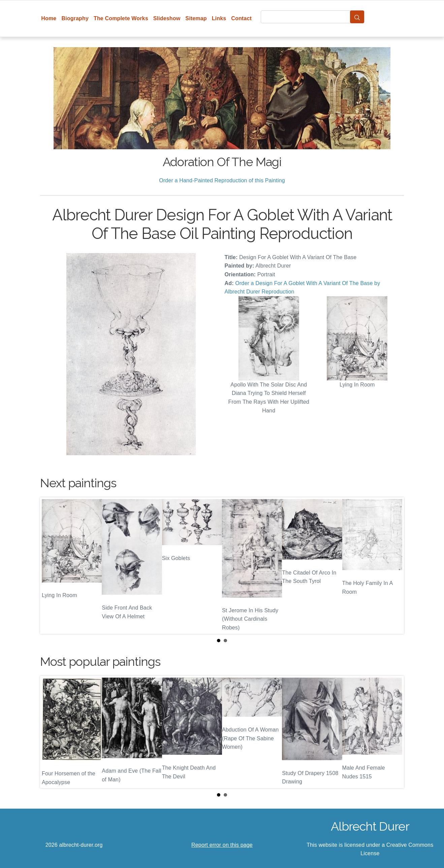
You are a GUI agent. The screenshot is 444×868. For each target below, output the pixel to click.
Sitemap (196, 18)
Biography (75, 18)
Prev (51, 565)
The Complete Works (121, 18)
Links (219, 18)
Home (49, 18)
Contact (241, 18)
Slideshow (167, 18)
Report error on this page (222, 845)
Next (393, 565)
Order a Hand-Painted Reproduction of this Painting (222, 180)
